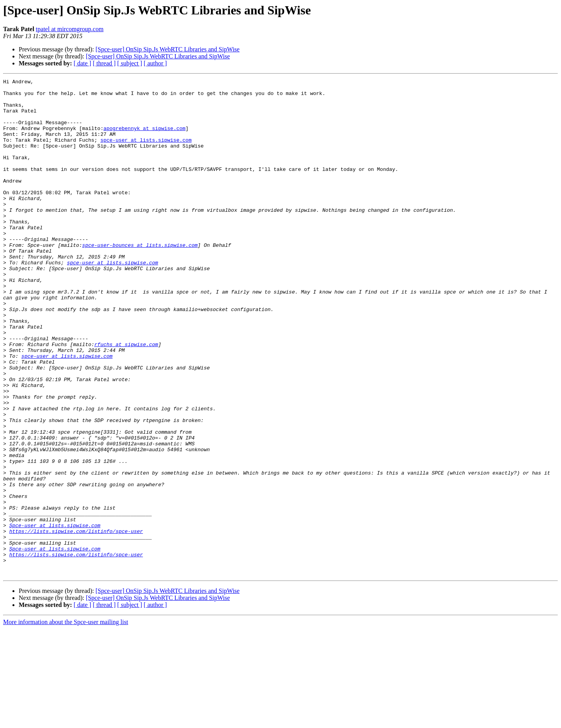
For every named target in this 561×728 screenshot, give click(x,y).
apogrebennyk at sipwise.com (144, 139)
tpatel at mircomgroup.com (70, 29)
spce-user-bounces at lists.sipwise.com (140, 279)
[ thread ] (104, 63)
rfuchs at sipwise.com (126, 398)
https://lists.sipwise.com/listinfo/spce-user (76, 622)
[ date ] (82, 63)
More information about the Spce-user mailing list (66, 721)
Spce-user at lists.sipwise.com (55, 615)
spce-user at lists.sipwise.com (146, 153)
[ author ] (155, 63)
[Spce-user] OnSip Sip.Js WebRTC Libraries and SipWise (168, 49)
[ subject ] (130, 63)
